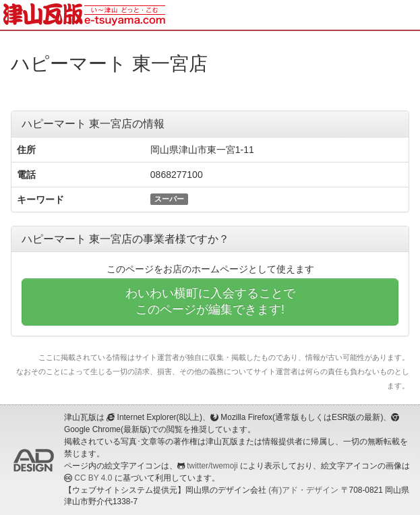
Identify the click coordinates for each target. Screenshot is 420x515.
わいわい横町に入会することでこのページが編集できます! (210, 301)
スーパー (169, 199)
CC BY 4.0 (93, 478)
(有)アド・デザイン (303, 490)
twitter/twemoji (212, 466)
